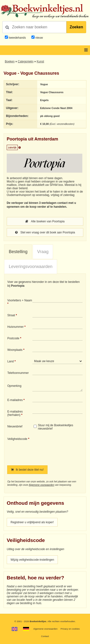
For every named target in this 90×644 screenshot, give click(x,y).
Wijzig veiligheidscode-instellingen (32, 560)
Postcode (13, 338)
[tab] (18, 252)
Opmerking (14, 386)
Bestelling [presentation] (18, 252)
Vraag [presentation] (43, 252)
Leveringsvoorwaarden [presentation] (30, 267)
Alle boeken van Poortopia (45, 221)
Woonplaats (15, 350)
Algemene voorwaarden (42, 485)
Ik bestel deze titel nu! (27, 470)
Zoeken (76, 27)
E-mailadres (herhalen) (15, 413)
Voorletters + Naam (20, 300)
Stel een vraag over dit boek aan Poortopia (45, 232)
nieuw (39, 38)
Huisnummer (15, 327)
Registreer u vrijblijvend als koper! (32, 522)
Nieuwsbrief (15, 426)
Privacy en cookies (70, 629)
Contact (45, 636)
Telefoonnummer (18, 373)
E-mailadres (15, 400)
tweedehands (17, 38)
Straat (11, 315)
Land (10, 361)
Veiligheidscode (17, 439)
